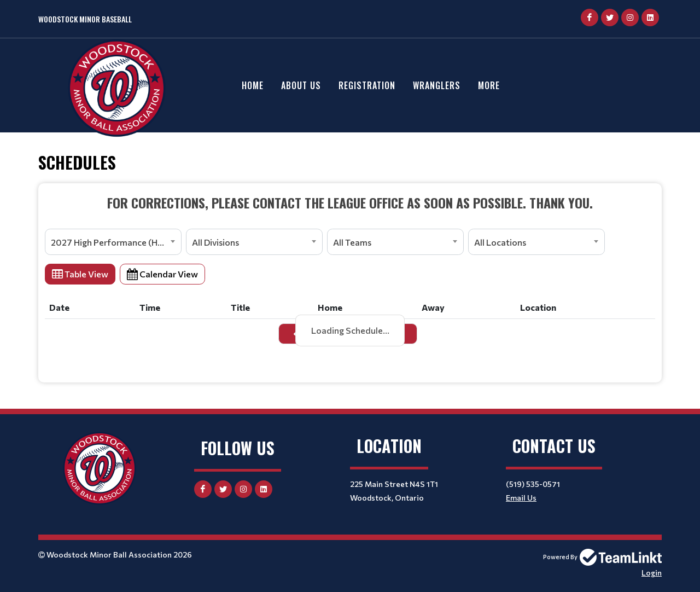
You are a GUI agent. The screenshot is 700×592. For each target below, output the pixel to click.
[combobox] (113, 242)
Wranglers (437, 85)
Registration (367, 85)
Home (253, 85)
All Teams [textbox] (352, 242)
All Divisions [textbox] (215, 242)
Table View (80, 274)
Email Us (521, 498)
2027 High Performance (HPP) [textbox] (112, 242)
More (489, 85)
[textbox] (350, 202)
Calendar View (162, 274)
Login (652, 573)
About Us (301, 85)
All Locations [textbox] (500, 242)
